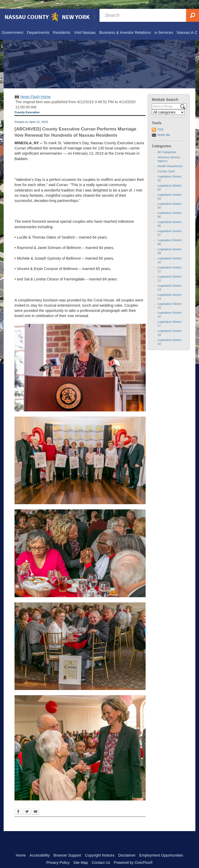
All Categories (167, 143)
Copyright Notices (100, 846)
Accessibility (40, 846)
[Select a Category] (168, 103)
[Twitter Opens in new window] (27, 803)
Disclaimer (127, 846)
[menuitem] (12, 24)
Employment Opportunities (161, 846)
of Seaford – (68, 228)
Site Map (81, 854)
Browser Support (67, 846)
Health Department (170, 157)
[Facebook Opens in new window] (18, 803)
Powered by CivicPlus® (133, 854)
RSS (161, 121)
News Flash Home (35, 88)
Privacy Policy (58, 854)
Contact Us (101, 854)
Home (21, 846)
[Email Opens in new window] (35, 803)
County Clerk (166, 162)
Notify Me (164, 126)
